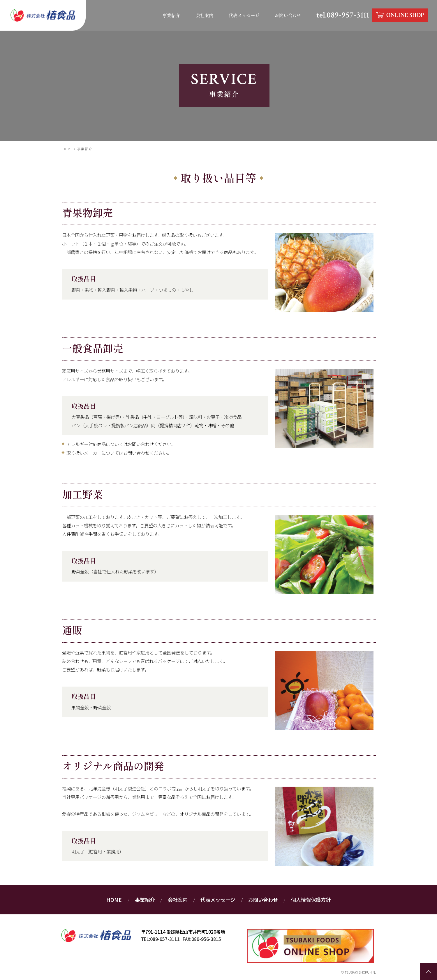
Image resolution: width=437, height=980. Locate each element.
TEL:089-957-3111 (160, 939)
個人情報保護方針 (311, 900)
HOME (114, 900)
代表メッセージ (243, 15)
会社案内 (203, 15)
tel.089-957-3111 (342, 15)
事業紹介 (170, 15)
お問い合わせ (287, 15)
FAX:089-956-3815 (202, 939)
